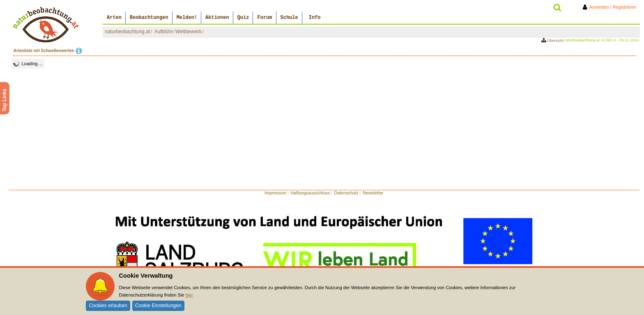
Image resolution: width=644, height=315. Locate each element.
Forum (264, 18)
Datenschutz (346, 193)
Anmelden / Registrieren (611, 7)
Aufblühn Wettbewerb (178, 32)
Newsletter (373, 193)
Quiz (243, 18)
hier (189, 295)
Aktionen (217, 18)
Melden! (187, 18)
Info (315, 18)
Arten (114, 18)
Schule (289, 18)
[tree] (28, 64)
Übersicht (553, 41)
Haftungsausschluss (310, 193)
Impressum (275, 193)
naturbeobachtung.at (127, 32)
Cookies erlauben (108, 306)
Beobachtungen (149, 18)
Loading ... (32, 64)
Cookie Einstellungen (158, 306)
